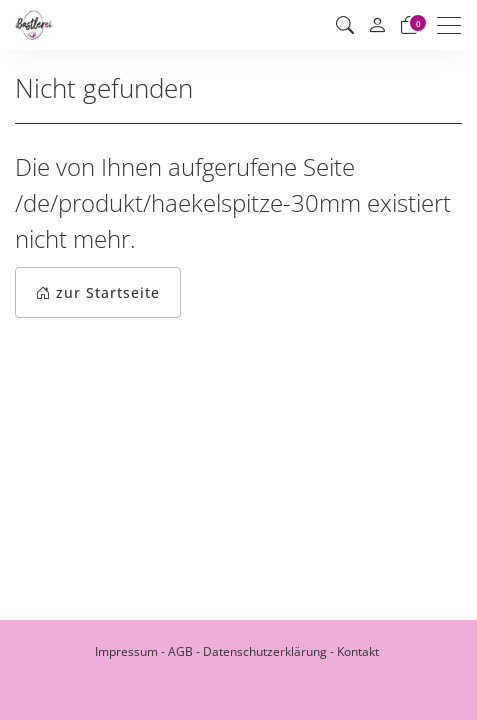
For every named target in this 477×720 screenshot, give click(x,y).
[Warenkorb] (409, 25)
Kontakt (358, 651)
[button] (345, 25)
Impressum (126, 651)
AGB (180, 651)
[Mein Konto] (377, 25)
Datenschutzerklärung (265, 651)
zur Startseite (98, 292)
